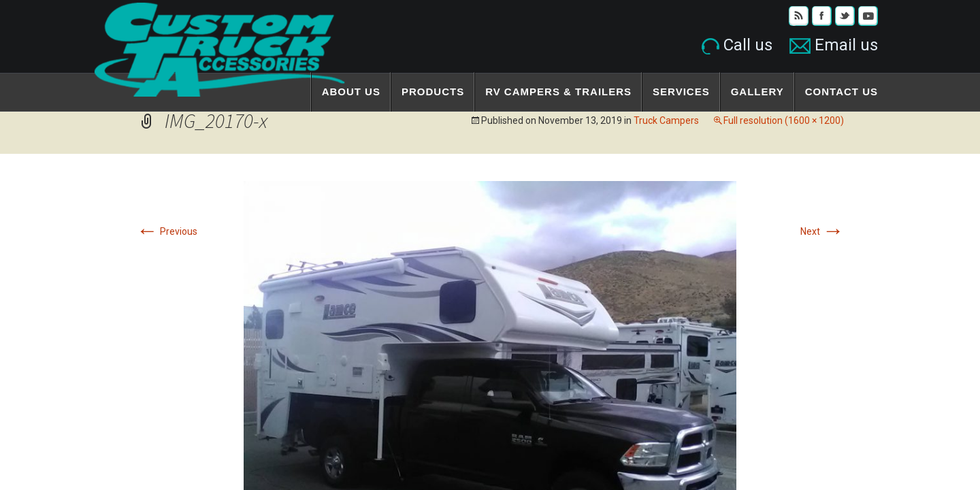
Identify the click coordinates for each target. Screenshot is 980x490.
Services (681, 92)
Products (433, 92)
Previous (167, 231)
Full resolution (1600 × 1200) (784, 120)
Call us (737, 45)
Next (822, 231)
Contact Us (842, 92)
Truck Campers (666, 120)
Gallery (757, 92)
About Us (351, 92)
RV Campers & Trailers (558, 92)
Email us (834, 45)
